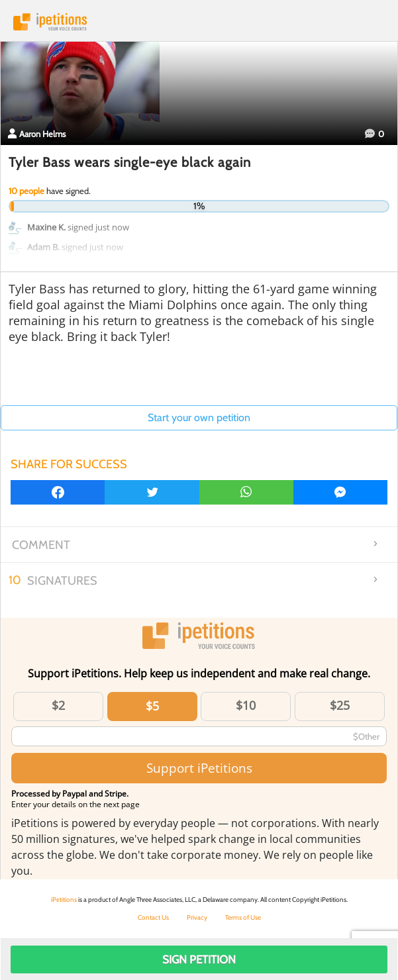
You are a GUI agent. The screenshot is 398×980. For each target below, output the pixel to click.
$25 (340, 705)
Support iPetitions (199, 768)
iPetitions (199, 22)
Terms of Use (243, 917)
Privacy (197, 917)
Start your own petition (199, 417)
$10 (246, 705)
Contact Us (153, 917)
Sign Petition (199, 959)
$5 (152, 706)
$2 (58, 705)
